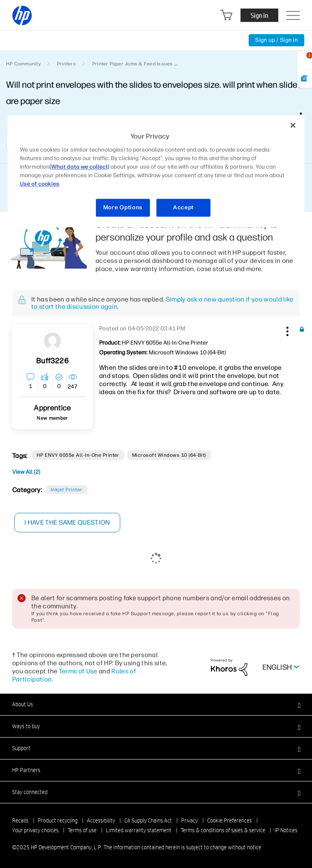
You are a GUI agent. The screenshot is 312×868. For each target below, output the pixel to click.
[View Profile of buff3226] (52, 361)
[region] (156, 171)
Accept (183, 207)
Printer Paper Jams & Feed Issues (133, 64)
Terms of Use (78, 671)
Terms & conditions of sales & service (223, 830)
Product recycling (58, 820)
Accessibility (101, 820)
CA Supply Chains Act (148, 820)
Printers (66, 64)
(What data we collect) (79, 167)
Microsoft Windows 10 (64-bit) (169, 455)
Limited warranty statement (139, 830)
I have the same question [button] (67, 522)
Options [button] (305, 117)
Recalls (20, 820)
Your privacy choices (35, 830)
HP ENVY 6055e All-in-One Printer (78, 455)
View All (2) (26, 472)
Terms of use (82, 830)
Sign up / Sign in (276, 40)
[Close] (293, 126)
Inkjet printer (67, 490)
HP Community (23, 64)
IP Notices (286, 830)
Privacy (190, 820)
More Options (123, 207)
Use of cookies (40, 184)
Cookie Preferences (230, 820)
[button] (286, 330)
